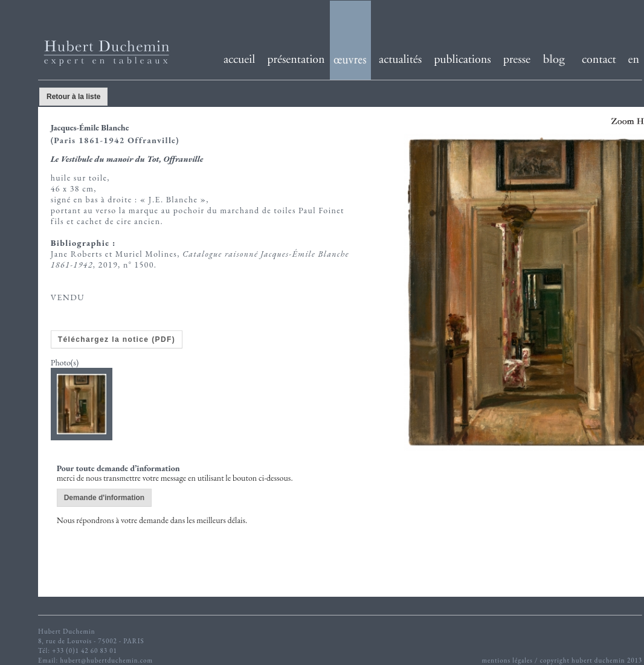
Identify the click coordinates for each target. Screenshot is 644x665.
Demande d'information (105, 498)
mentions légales (507, 660)
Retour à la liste (73, 97)
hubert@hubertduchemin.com (106, 660)
